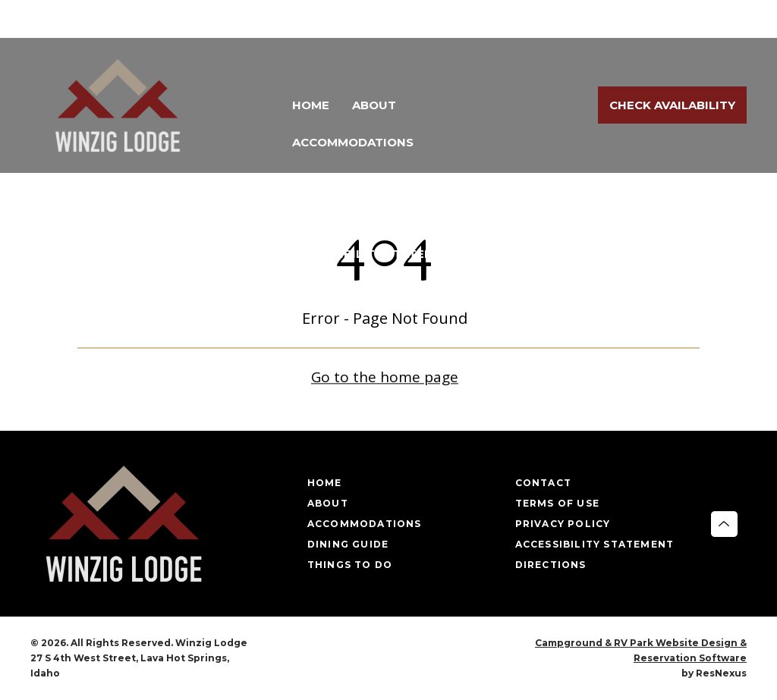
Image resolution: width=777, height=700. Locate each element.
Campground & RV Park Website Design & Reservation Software (641, 650)
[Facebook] (684, 20)
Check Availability (672, 105)
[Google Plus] (727, 20)
